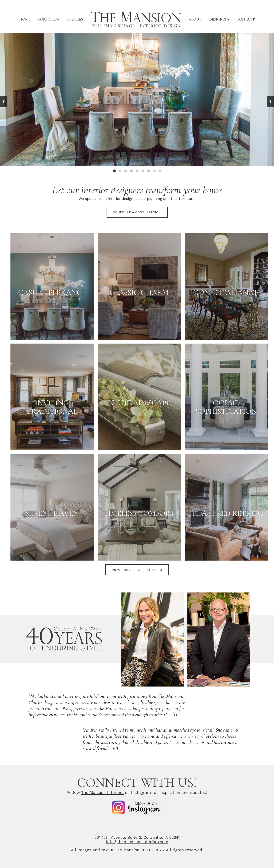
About (195, 19)
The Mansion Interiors (102, 792)
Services (75, 19)
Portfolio (48, 19)
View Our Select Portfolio (137, 570)
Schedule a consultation (137, 212)
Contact (246, 19)
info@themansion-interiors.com (137, 842)
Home (25, 19)
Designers (219, 19)
